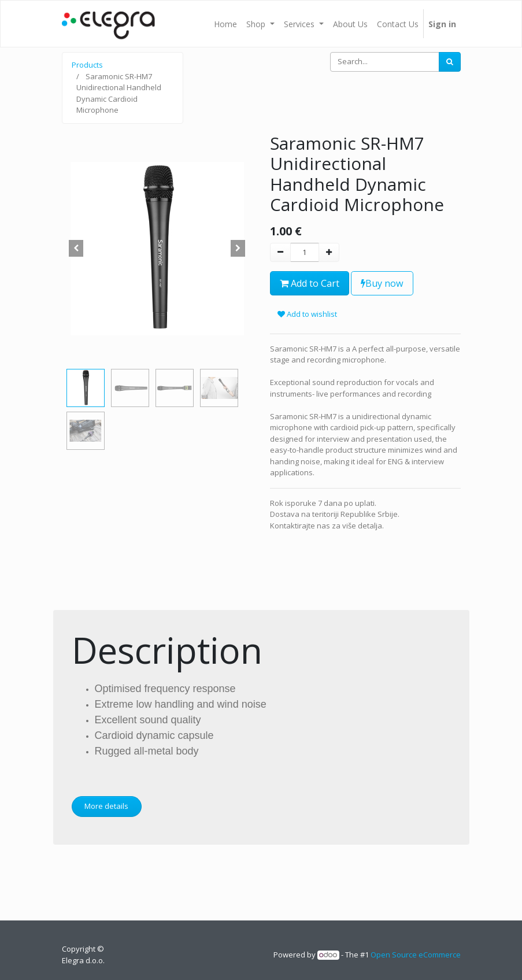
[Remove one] (280, 253)
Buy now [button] (382, 283)
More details (106, 806)
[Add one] (329, 253)
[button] (76, 249)
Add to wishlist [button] (307, 314)
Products (87, 65)
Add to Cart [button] (310, 283)
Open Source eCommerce (416, 955)
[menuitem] (225, 24)
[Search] (450, 62)
